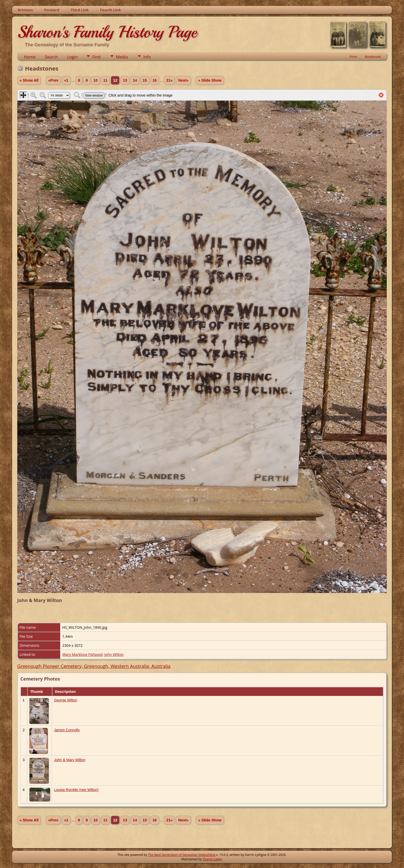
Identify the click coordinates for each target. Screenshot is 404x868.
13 (125, 80)
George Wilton (66, 700)
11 (105, 80)
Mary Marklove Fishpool (82, 654)
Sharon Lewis (212, 859)
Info (147, 57)
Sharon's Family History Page (107, 32)
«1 (66, 80)
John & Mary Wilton (70, 760)
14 (135, 80)
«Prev (53, 80)
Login (73, 57)
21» (169, 80)
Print (353, 57)
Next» (183, 80)
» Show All (29, 80)
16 (155, 80)
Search (51, 57)
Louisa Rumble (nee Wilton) (76, 790)
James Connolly (67, 730)
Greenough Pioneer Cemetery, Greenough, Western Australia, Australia (94, 666)
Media (122, 57)
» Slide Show (210, 80)
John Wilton (114, 654)
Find (96, 57)
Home (30, 57)
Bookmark (373, 57)
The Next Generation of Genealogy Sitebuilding (182, 855)
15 (145, 80)
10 (96, 80)
